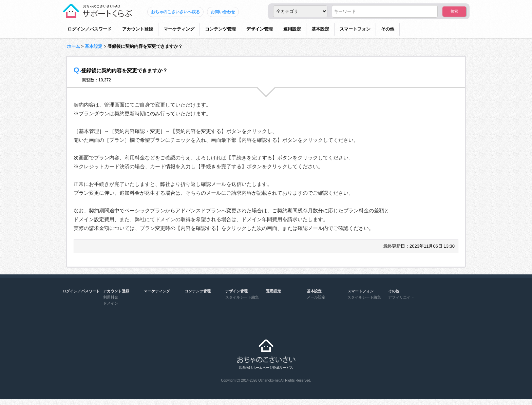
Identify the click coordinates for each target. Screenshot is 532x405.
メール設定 (316, 297)
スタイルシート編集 (242, 297)
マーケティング (179, 29)
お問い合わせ (223, 12)
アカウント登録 (138, 29)
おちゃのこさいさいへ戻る (175, 12)
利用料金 (111, 297)
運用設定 (292, 29)
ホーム (73, 46)
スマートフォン (355, 29)
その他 (388, 29)
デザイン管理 (260, 29)
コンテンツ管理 (220, 29)
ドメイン (111, 303)
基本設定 (320, 29)
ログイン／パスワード (90, 29)
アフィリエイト (401, 297)
